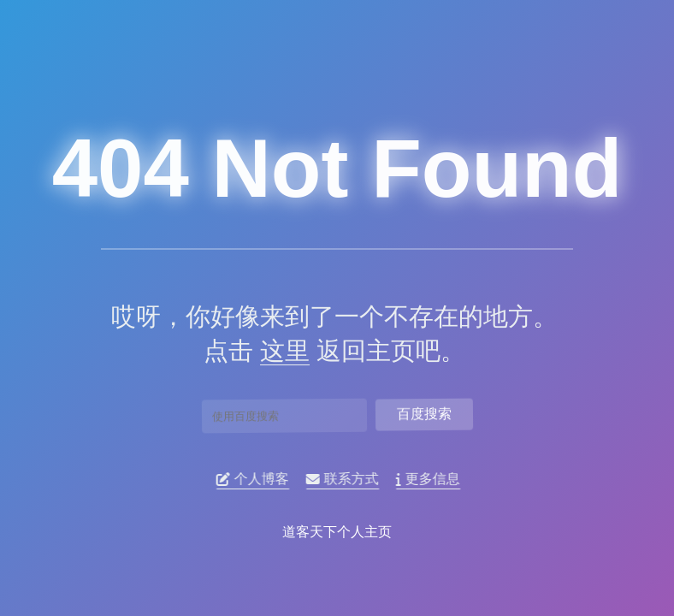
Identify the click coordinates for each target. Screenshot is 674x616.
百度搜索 (424, 411)
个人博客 (257, 479)
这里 (278, 351)
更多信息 (432, 479)
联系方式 (347, 479)
